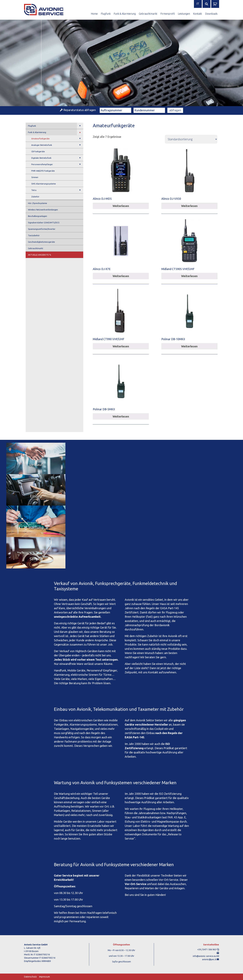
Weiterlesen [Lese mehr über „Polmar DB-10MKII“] (189, 346)
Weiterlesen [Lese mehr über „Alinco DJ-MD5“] (121, 206)
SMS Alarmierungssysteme (44, 184)
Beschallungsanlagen (38, 216)
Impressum (45, 977)
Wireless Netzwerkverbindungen (43, 210)
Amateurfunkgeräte (57, 138)
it (198, 4)
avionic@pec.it (209, 959)
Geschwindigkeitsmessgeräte (41, 242)
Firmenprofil (168, 14)
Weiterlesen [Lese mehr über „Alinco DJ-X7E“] (121, 276)
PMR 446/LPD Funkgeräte (43, 171)
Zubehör (35, 197)
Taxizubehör (34, 235)
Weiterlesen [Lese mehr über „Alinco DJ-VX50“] (189, 206)
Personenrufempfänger (57, 164)
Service (36, 559)
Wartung (36, 528)
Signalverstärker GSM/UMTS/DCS (44, 223)
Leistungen (184, 14)
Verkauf (36, 465)
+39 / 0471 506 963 (207, 949)
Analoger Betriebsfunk (57, 145)
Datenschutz (30, 977)
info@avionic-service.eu (205, 956)
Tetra (57, 190)
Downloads (211, 14)
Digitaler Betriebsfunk (57, 158)
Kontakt (198, 14)
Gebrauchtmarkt (148, 14)
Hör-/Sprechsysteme (38, 203)
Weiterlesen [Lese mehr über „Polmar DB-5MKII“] (121, 416)
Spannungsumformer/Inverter (42, 229)
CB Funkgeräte (38, 151)
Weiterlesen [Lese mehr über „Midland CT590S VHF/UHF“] (189, 276)
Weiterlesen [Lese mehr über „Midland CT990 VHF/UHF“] (121, 346)
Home (94, 14)
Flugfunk (106, 14)
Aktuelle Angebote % (40, 255)
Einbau (36, 496)
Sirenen (35, 177)
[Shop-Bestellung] (191, 139)
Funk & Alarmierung (125, 14)
